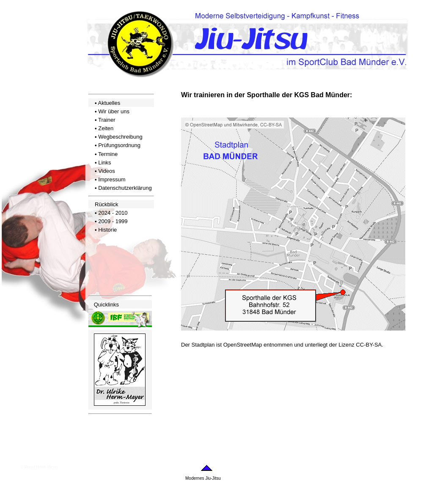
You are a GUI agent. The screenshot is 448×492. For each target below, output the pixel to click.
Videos (107, 171)
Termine (108, 154)
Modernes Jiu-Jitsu (203, 478)
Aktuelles (109, 103)
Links (104, 163)
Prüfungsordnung (119, 145)
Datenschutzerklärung (125, 188)
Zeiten (106, 128)
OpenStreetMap (243, 345)
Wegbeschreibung (120, 137)
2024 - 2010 (113, 213)
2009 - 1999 (113, 221)
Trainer (107, 120)
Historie (107, 230)
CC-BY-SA (369, 345)
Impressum (112, 179)
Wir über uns (114, 111)
